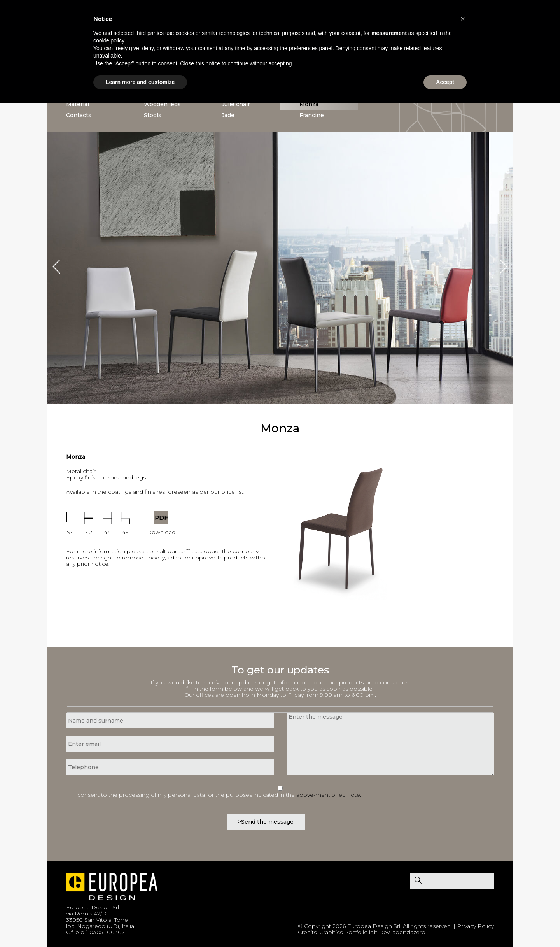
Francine (312, 115)
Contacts (79, 115)
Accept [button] (445, 82)
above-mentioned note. (329, 795)
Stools (153, 115)
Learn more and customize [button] (140, 82)
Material (78, 104)
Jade (228, 115)
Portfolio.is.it (361, 932)
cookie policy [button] (109, 40)
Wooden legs (162, 104)
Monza (309, 104)
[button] (463, 19)
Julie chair (236, 104)
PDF (161, 518)
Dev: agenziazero (402, 932)
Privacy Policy (475, 926)
